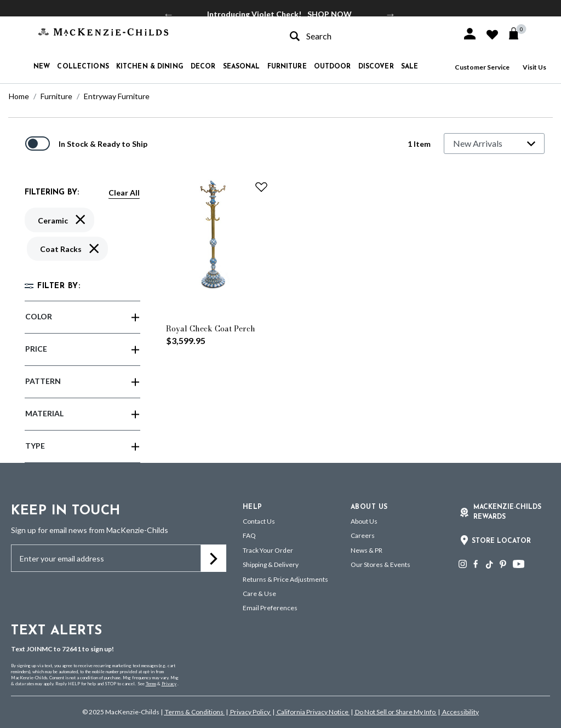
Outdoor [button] (333, 67)
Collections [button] (83, 67)
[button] (470, 34)
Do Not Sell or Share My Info (395, 712)
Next (391, 14)
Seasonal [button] (242, 67)
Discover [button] (376, 67)
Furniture (56, 96)
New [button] (42, 67)
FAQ (249, 535)
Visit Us (534, 67)
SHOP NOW (330, 14)
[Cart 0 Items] (519, 33)
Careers (363, 535)
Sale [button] (410, 67)
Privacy (169, 684)
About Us (364, 521)
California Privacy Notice (313, 712)
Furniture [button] (287, 67)
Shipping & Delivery (271, 564)
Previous (169, 14)
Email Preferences (270, 608)
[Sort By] (494, 144)
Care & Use (259, 594)
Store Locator (501, 541)
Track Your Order (268, 550)
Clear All (124, 193)
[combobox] (366, 36)
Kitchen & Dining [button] (150, 67)
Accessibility (460, 712)
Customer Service (482, 67)
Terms (151, 684)
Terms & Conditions (194, 712)
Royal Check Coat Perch (211, 329)
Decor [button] (203, 67)
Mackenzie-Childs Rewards (507, 512)
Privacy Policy (250, 712)
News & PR (367, 550)
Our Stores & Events (380, 564)
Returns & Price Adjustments (285, 579)
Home (19, 96)
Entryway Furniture (117, 96)
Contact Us (259, 521)
